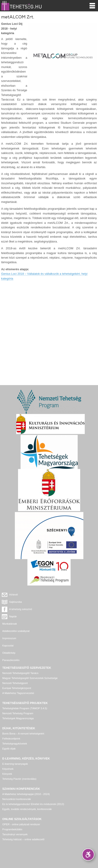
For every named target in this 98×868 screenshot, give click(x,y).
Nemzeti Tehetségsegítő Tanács (20, 673)
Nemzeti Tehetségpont (15, 683)
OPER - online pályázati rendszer (21, 824)
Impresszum (9, 638)
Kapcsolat (8, 646)
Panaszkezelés (11, 660)
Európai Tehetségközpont (17, 688)
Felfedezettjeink (11, 739)
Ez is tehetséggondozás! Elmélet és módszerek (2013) (33, 804)
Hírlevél (13, 595)
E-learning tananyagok (15, 764)
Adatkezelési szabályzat (16, 631)
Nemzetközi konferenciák (17, 799)
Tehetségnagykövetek (15, 744)
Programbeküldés (12, 829)
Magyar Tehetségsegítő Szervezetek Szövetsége (30, 678)
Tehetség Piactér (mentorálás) (19, 779)
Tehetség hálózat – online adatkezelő (23, 839)
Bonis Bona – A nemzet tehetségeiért (23, 734)
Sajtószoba (15, 602)
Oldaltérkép (9, 653)
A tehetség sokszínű (21, 609)
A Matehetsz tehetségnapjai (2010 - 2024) (26, 794)
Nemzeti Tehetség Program (18, 713)
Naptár (13, 616)
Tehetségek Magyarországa (18, 718)
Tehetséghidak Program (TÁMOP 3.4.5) (25, 708)
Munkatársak (10, 624)
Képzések (8, 769)
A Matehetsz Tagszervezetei (18, 693)
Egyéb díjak (9, 749)
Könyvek (7, 774)
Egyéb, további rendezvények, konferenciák (27, 809)
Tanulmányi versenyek (15, 834)
